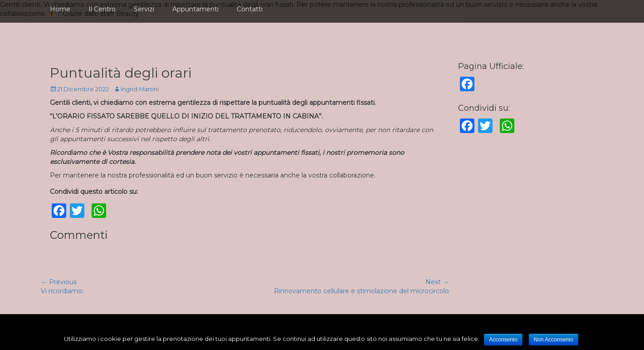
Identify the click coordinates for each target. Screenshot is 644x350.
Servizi (144, 9)
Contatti (250, 9)
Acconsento (503, 340)
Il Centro (102, 9)
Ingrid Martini (140, 89)
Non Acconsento (554, 340)
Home (60, 9)
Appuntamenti (195, 9)
